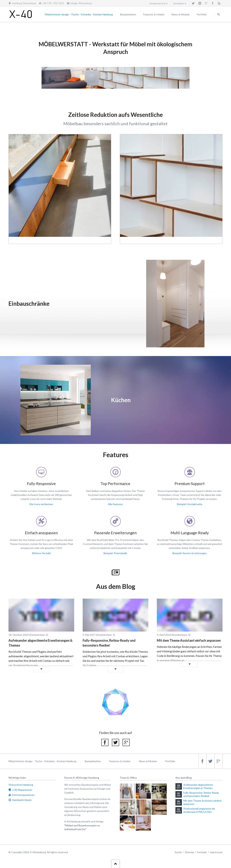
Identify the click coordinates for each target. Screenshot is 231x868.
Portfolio (170, 761)
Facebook (105, 742)
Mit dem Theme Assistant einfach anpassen (189, 640)
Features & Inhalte (120, 761)
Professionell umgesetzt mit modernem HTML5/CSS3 (199, 810)
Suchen (219, 14)
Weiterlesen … (26, 669)
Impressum (216, 852)
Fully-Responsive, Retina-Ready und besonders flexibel (109, 643)
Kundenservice (157, 3)
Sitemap (189, 852)
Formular (202, 852)
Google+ (126, 742)
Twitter (115, 742)
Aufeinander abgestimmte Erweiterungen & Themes (40, 643)
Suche (178, 852)
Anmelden (179, 3)
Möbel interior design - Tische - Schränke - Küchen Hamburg (42, 761)
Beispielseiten (93, 761)
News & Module (148, 761)
